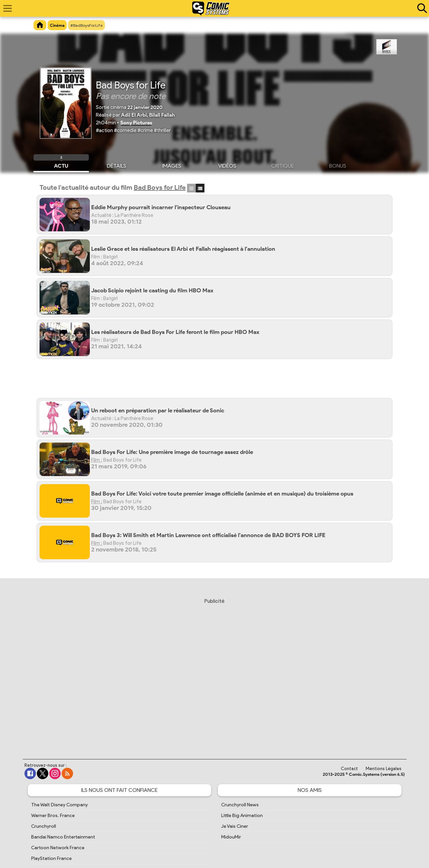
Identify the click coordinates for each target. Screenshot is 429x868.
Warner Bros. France (53, 816)
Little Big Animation (242, 816)
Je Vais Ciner (235, 826)
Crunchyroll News (240, 805)
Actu (61, 165)
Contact (349, 769)
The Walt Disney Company (59, 805)
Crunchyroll (44, 826)
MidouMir (231, 837)
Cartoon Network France (58, 848)
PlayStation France (51, 858)
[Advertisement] (218, 381)
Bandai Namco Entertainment (63, 837)
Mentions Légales (384, 769)
